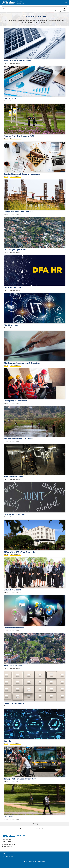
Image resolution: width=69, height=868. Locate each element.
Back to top (34, 824)
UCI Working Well (8, 856)
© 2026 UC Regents (39, 861)
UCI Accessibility (8, 854)
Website (6, 63)
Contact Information (16, 63)
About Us (31, 829)
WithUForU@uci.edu (10, 844)
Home (24, 829)
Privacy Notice (28, 861)
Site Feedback (8, 846)
